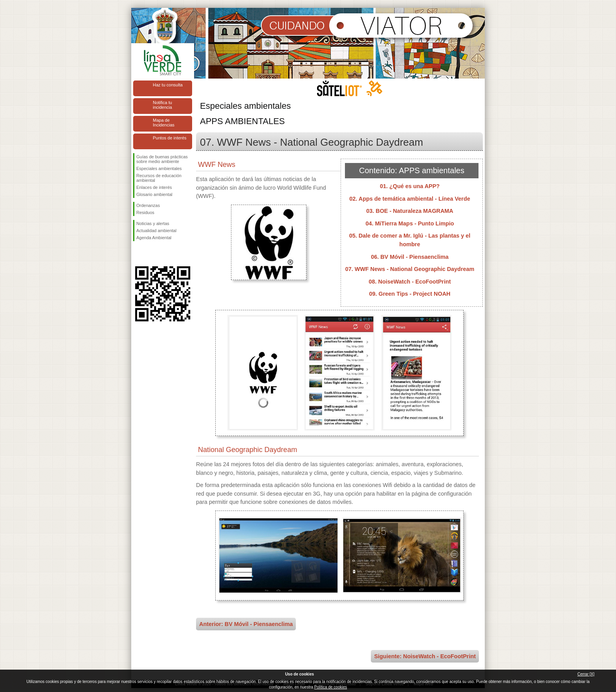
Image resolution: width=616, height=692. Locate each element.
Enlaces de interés (154, 187)
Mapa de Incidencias (164, 123)
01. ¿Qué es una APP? (410, 186)
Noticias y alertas (153, 223)
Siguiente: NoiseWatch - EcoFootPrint (425, 656)
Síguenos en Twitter (151, 254)
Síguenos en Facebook (138, 254)
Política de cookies (331, 687)
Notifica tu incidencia (162, 105)
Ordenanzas (148, 205)
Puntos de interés (170, 138)
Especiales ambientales (159, 168)
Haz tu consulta (168, 85)
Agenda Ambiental (154, 238)
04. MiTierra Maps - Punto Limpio (410, 223)
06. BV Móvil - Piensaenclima (410, 257)
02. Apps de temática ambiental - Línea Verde (410, 199)
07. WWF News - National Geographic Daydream (410, 269)
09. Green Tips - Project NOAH (410, 294)
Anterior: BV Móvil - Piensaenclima (246, 624)
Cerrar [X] (586, 674)
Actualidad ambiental (156, 231)
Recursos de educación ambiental (159, 178)
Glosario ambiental (154, 194)
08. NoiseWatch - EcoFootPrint (410, 282)
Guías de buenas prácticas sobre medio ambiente (162, 159)
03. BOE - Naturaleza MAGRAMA (410, 211)
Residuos (145, 212)
